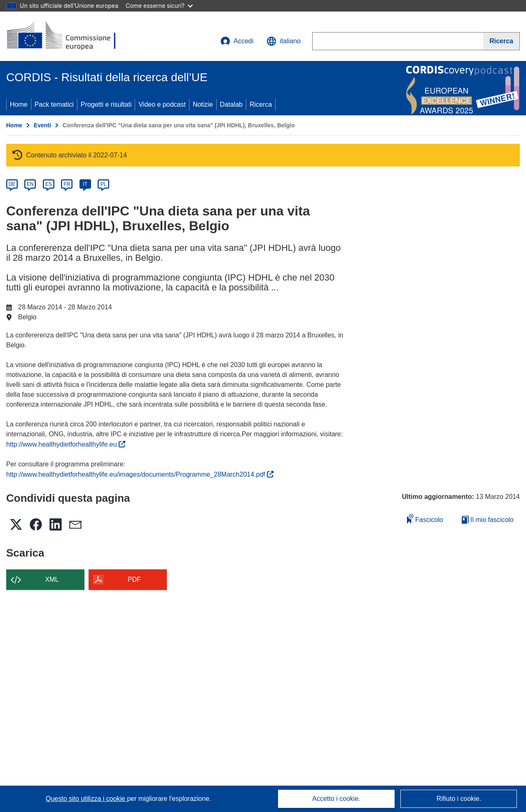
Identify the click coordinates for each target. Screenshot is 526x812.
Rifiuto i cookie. (459, 799)
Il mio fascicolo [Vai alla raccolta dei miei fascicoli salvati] (488, 520)
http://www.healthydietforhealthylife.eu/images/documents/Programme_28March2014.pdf (140, 474)
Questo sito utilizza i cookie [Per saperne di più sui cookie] (86, 799)
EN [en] (30, 184)
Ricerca (261, 104)
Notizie (203, 104)
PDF (134, 579)
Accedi (237, 41)
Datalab (231, 104)
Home (19, 104)
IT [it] (85, 184)
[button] (284, 41)
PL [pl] (104, 184)
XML (52, 579)
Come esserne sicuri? (159, 6)
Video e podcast (162, 104)
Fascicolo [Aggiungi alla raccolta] (425, 518)
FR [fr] (67, 184)
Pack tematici (54, 104)
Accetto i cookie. (336, 799)
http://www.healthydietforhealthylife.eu (66, 444)
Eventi (42, 125)
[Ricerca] (501, 41)
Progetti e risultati (106, 104)
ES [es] (49, 184)
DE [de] (12, 184)
